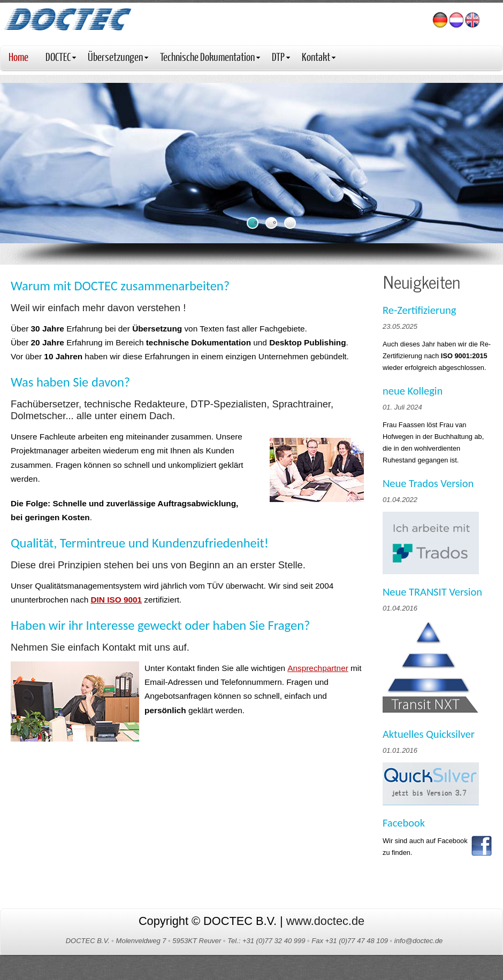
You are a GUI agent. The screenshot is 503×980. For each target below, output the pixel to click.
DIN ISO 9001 (116, 600)
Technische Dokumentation (210, 56)
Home (18, 56)
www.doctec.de (325, 921)
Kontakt (319, 56)
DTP (281, 56)
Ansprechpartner (318, 668)
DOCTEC (61, 56)
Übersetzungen (118, 56)
